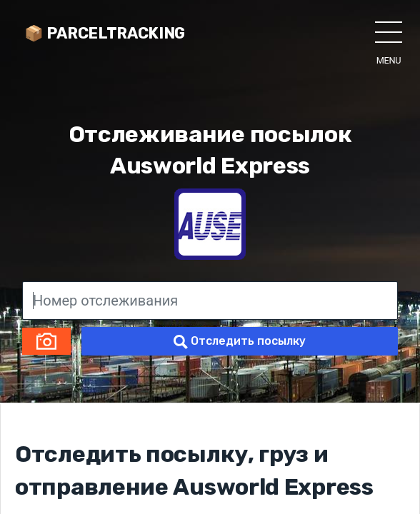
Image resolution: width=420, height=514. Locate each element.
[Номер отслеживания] (210, 301)
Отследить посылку (240, 342)
